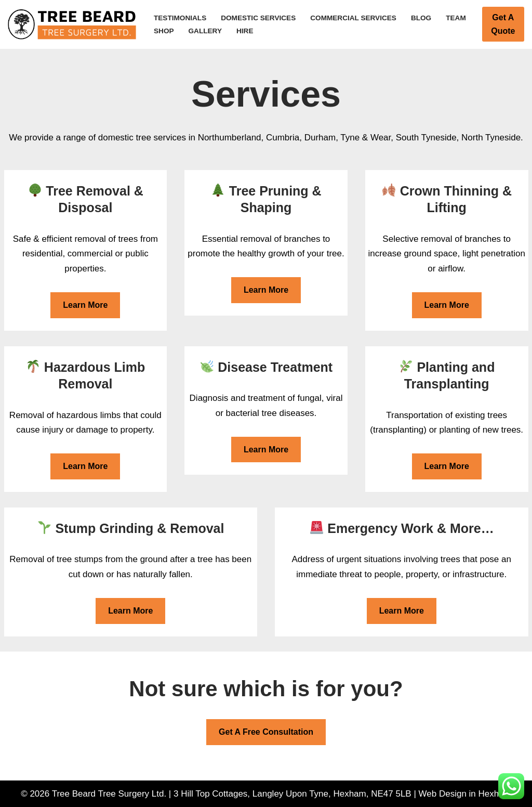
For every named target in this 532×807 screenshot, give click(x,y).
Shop (164, 31)
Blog (421, 18)
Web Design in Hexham (465, 794)
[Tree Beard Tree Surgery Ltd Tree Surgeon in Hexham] (72, 24)
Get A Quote (503, 24)
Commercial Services (353, 18)
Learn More (85, 305)
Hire (245, 31)
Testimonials (180, 18)
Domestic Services (258, 18)
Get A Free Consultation (266, 732)
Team (456, 18)
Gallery (205, 31)
